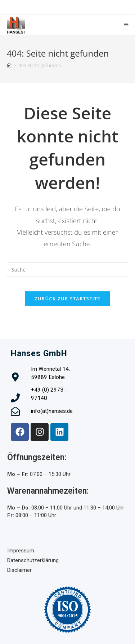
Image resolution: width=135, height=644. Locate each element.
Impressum (21, 551)
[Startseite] (9, 65)
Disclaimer (19, 570)
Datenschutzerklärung (33, 560)
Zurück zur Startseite (67, 299)
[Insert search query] (68, 270)
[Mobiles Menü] (126, 25)
